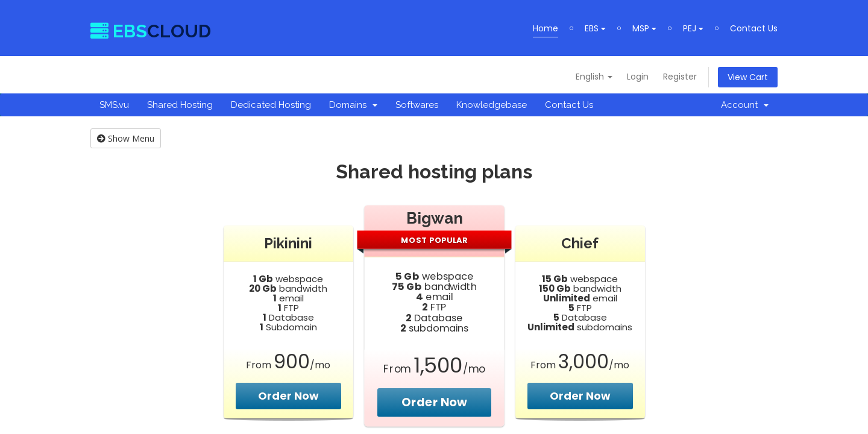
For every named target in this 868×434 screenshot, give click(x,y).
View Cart (748, 77)
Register (680, 77)
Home (546, 28)
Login (638, 77)
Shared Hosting (180, 105)
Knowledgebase (492, 105)
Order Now (288, 396)
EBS (595, 28)
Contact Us (754, 28)
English (594, 77)
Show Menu (126, 138)
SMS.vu (114, 105)
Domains (353, 105)
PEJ (693, 28)
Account (745, 105)
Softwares (417, 105)
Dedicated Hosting (271, 105)
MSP (644, 28)
